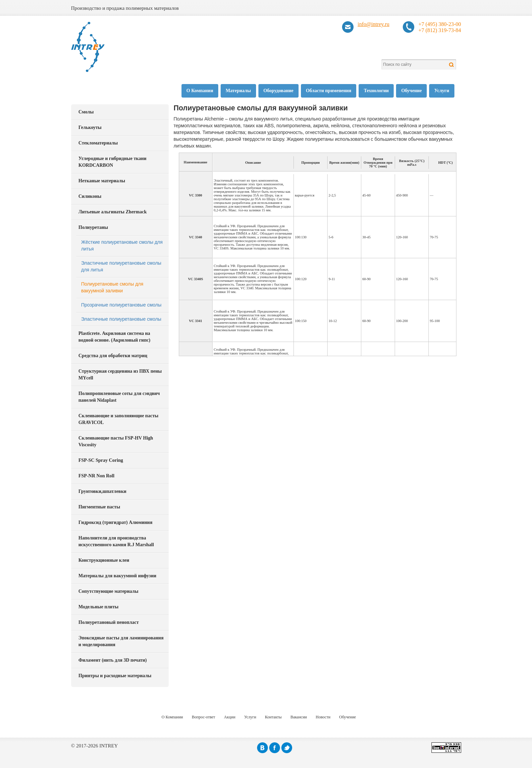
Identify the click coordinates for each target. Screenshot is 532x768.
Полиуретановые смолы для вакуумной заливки (112, 287)
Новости (323, 717)
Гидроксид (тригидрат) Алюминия (116, 522)
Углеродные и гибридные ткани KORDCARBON (113, 162)
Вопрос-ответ (204, 717)
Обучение (411, 91)
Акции (230, 717)
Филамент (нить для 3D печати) (113, 660)
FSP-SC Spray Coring (101, 460)
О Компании (200, 91)
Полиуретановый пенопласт (109, 622)
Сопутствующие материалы (109, 591)
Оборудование (278, 91)
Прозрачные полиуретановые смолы (121, 305)
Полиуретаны (93, 227)
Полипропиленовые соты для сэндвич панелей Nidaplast (119, 397)
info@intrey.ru (373, 24)
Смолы (86, 112)
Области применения (329, 91)
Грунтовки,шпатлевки (103, 491)
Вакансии (299, 717)
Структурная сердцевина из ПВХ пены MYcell (120, 375)
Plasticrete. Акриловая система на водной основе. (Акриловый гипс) (115, 337)
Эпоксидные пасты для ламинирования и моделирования (121, 641)
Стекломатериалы (98, 143)
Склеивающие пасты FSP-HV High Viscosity (116, 441)
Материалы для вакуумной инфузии (118, 576)
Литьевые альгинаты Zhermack (113, 212)
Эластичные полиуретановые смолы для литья (121, 266)
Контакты (273, 717)
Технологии (376, 91)
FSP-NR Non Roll (97, 476)
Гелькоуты (90, 127)
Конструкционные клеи (104, 560)
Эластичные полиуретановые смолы (121, 319)
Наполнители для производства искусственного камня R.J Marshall (116, 541)
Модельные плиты (99, 607)
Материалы (238, 91)
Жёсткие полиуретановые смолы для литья (122, 245)
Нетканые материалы (102, 181)
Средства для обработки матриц (113, 356)
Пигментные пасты (100, 507)
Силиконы (90, 196)
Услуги (442, 91)
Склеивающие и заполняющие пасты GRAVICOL (119, 419)
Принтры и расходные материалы (115, 676)
